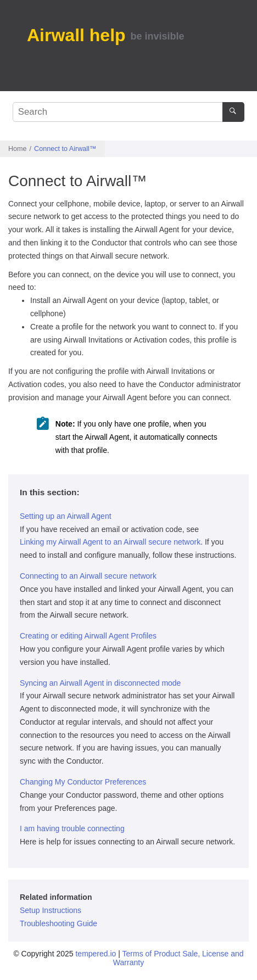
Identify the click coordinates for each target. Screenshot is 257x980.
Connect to (65, 149)
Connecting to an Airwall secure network (88, 576)
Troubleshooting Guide (58, 923)
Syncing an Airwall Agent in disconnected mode (100, 683)
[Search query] (128, 112)
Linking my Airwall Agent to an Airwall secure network (110, 542)
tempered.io (96, 954)
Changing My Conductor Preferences (83, 782)
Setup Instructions (51, 910)
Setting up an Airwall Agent (66, 516)
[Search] (233, 112)
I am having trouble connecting (72, 828)
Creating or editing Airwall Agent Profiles (88, 636)
